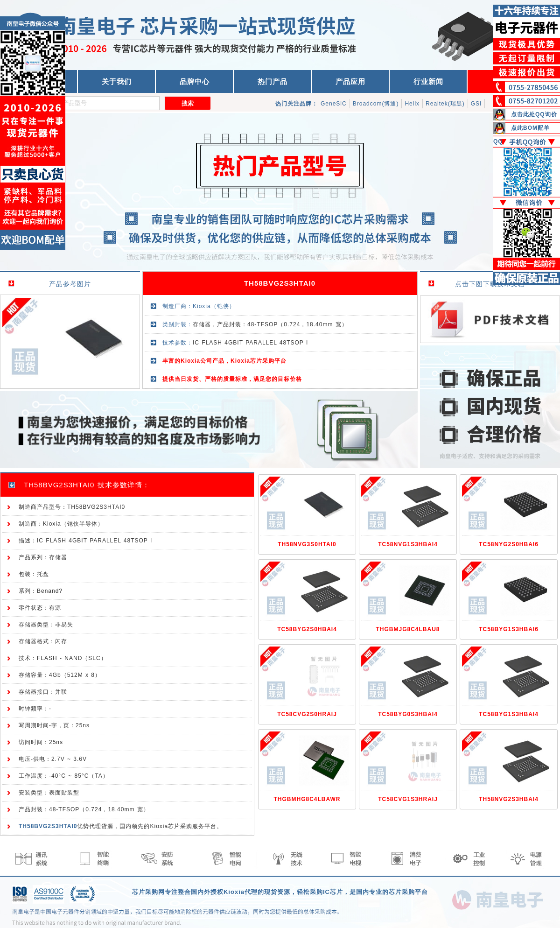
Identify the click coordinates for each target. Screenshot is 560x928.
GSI (476, 104)
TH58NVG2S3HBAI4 (509, 799)
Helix (412, 104)
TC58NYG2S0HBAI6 (509, 544)
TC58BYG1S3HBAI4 (509, 714)
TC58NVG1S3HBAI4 (408, 544)
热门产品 (273, 81)
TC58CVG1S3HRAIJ (408, 799)
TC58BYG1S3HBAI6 (509, 629)
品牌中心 (195, 81)
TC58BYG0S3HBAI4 (408, 714)
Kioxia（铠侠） (214, 306)
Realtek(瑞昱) (445, 104)
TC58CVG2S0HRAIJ (307, 714)
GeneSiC (334, 104)
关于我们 (117, 81)
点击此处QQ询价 (534, 114)
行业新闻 (428, 81)
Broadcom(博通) (376, 104)
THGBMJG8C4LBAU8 (408, 629)
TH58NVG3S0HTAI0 (307, 544)
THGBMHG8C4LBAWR (307, 799)
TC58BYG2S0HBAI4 (307, 629)
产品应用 (350, 81)
